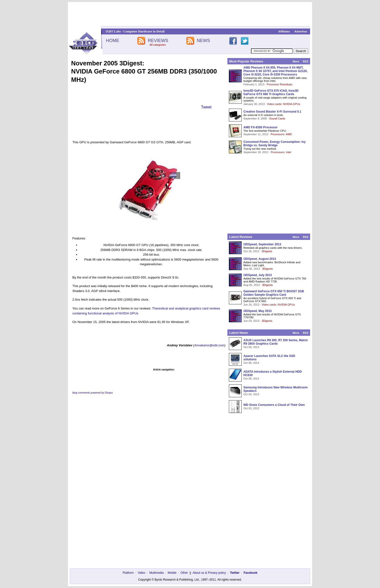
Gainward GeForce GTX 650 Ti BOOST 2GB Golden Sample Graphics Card (274, 293)
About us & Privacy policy (209, 573)
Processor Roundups (280, 84)
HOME (112, 41)
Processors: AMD (281, 134)
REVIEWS (158, 41)
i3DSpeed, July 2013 (258, 275)
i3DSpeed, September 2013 (262, 244)
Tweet (206, 107)
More (296, 61)
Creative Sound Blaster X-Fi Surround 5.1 (272, 112)
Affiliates (284, 31)
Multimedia (157, 573)
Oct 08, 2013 (251, 347)
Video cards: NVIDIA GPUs (284, 104)
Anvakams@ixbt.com (209, 345)
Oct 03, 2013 (251, 408)
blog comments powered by (93, 393)
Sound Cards (277, 118)
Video (142, 573)
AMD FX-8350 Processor (261, 127)
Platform (128, 573)
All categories (158, 45)
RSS (306, 61)
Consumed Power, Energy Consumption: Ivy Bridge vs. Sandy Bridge (275, 144)
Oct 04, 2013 (251, 394)
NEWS (204, 41)
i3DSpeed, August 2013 (260, 259)
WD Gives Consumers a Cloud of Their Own (274, 405)
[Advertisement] (190, 14)
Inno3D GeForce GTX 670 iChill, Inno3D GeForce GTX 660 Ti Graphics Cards (271, 92)
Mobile (172, 573)
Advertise (301, 31)
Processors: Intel (281, 152)
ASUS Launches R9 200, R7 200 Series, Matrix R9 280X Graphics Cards (276, 342)
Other (184, 573)
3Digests (267, 251)
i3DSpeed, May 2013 (258, 311)
